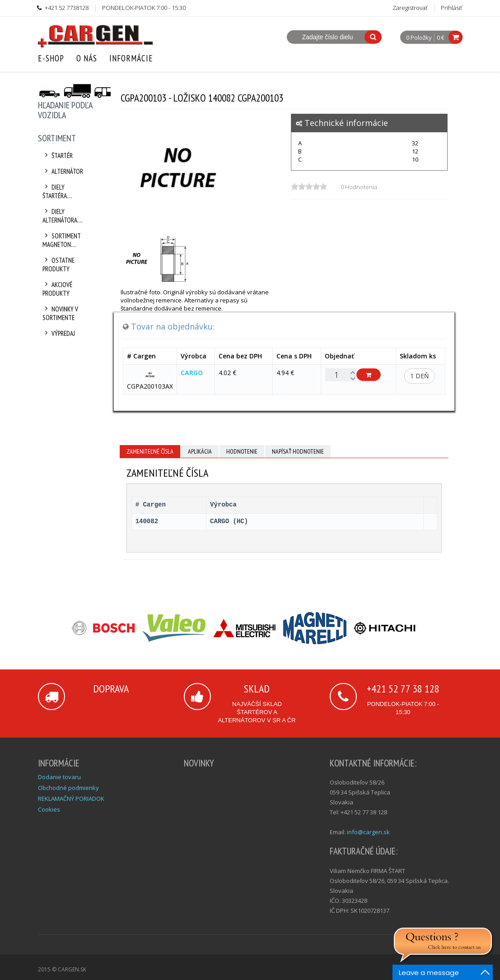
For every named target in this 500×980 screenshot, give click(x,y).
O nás (87, 58)
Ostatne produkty (59, 265)
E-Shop (51, 58)
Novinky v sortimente (61, 313)
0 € (441, 37)
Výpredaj (59, 333)
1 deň (420, 376)
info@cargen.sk (368, 832)
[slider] (309, 186)
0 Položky (419, 38)
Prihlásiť (451, 8)
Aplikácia (200, 451)
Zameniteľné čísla (150, 451)
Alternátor (63, 171)
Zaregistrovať (410, 8)
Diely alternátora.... (63, 216)
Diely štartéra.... (57, 191)
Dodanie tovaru (59, 777)
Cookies (49, 809)
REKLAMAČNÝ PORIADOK (71, 799)
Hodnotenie (242, 451)
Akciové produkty (58, 289)
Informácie (131, 58)
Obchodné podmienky (68, 788)
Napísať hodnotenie (298, 451)
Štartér (58, 156)
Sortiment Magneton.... (62, 240)
